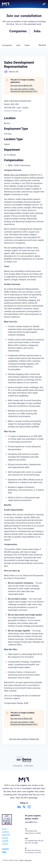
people (5, 838)
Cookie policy (29, 766)
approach (6, 835)
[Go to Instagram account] (29, 807)
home (4, 829)
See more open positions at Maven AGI (24, 739)
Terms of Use (28, 860)
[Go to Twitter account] (24, 807)
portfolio (6, 832)
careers (5, 844)
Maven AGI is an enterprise (16, 175)
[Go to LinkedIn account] (19, 807)
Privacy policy (17, 766)
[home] (6, 4)
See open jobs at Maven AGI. (22, 86)
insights (5, 841)
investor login (5, 851)
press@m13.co (31, 822)
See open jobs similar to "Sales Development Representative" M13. (24, 90)
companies (7, 45)
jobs (18, 45)
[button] (44, 4)
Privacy (22, 860)
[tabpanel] (24, 437)
